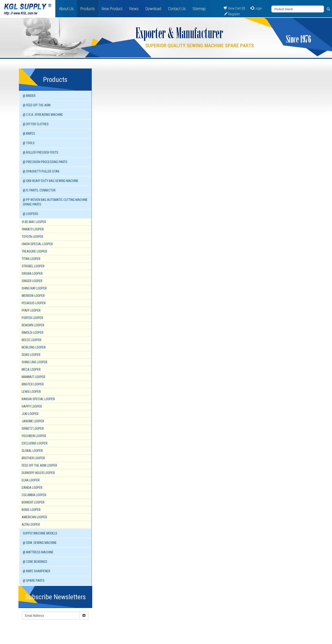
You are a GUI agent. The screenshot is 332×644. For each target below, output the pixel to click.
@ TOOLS (29, 143)
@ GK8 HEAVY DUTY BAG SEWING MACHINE (51, 181)
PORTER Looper (32, 318)
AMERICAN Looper (34, 517)
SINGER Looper (32, 281)
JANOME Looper (33, 421)
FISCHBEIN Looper (34, 436)
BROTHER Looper (33, 458)
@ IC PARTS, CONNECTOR (39, 190)
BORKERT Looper (33, 502)
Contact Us (177, 9)
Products (88, 9)
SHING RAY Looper (34, 288)
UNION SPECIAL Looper (37, 244)
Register (232, 14)
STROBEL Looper (33, 266)
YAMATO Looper (33, 229)
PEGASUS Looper (34, 303)
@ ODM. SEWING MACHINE (40, 543)
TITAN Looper (31, 259)
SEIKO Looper (31, 355)
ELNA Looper (31, 480)
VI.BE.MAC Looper (34, 222)
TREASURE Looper (34, 251)
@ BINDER (29, 96)
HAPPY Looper (32, 406)
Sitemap (199, 9)
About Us (66, 9)
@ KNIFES (29, 134)
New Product (112, 9)
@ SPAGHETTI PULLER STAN (41, 171)
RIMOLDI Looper (33, 333)
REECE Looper (31, 340)
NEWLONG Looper (34, 347)
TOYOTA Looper (32, 237)
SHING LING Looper (34, 362)
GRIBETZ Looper (33, 429)
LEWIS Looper (31, 392)
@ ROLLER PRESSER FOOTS (41, 152)
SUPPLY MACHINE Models (40, 533)
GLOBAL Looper (32, 451)
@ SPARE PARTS (34, 581)
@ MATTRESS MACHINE (38, 552)
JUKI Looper (30, 414)
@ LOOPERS (31, 214)
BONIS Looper (31, 510)
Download (153, 9)
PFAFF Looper (31, 310)
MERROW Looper (33, 296)
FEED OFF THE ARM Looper (39, 465)
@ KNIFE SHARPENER (37, 571)
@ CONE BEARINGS (35, 562)
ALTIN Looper (31, 525)
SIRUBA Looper (32, 274)
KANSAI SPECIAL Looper (38, 399)
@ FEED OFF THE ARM (37, 105)
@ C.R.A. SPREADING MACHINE (43, 115)
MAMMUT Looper (33, 377)
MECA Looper (31, 370)
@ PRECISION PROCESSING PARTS (45, 162)
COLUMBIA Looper (34, 495)
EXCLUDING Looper (35, 443)
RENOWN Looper (33, 325)
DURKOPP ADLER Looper (38, 473)
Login (256, 8)
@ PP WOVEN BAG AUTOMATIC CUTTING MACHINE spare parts (55, 202)
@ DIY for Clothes (36, 124)
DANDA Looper (32, 488)
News (134, 9)
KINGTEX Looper (33, 384)
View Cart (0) (234, 8)
